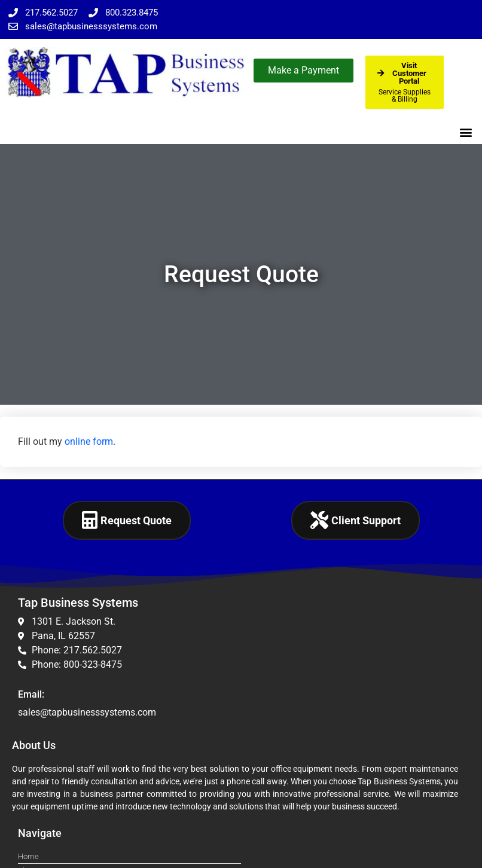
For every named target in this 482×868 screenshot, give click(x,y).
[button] (466, 132)
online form (89, 441)
